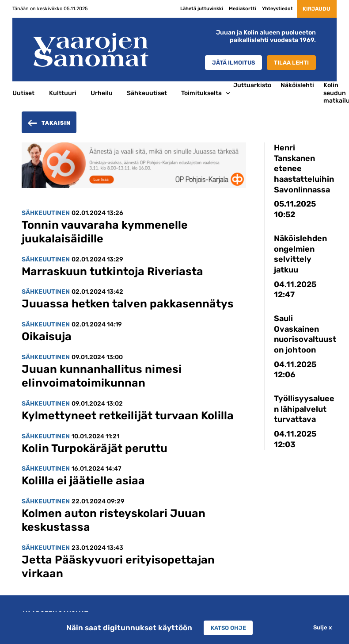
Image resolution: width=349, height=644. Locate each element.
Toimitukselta (201, 93)
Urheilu (102, 93)
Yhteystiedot (271, 8)
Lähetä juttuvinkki (195, 8)
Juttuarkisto (252, 85)
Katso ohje (228, 628)
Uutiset (23, 93)
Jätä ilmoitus (228, 62)
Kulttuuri (63, 93)
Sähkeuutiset (147, 93)
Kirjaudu (313, 8)
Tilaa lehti (290, 62)
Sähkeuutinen (46, 213)
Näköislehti (297, 85)
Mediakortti (236, 8)
